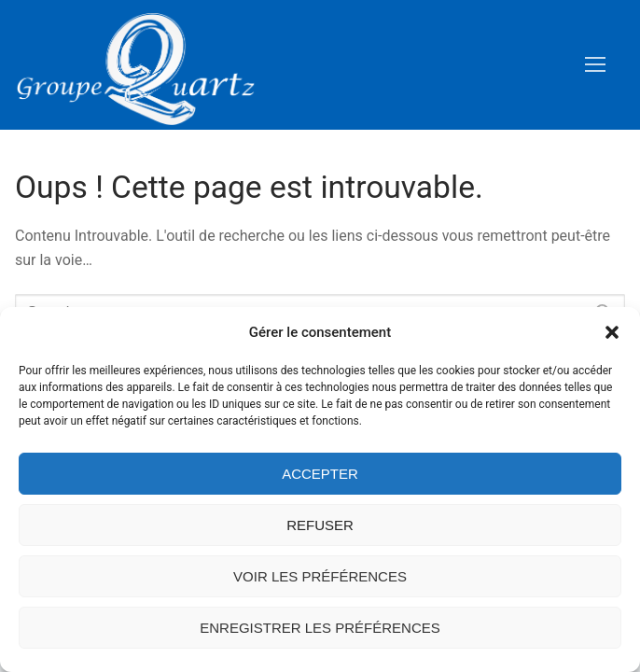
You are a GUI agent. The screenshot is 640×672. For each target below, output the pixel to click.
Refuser (320, 525)
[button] (612, 332)
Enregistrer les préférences (320, 628)
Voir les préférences (320, 576)
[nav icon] (595, 65)
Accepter (320, 474)
